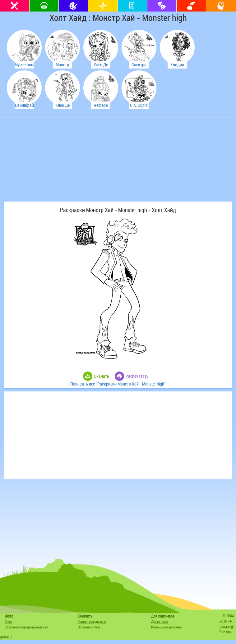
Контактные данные (92, 621)
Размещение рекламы (166, 627)
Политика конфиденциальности (26, 627)
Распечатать (137, 376)
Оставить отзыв (89, 627)
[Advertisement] (50, 163)
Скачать (102, 376)
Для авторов (160, 621)
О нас (8, 621)
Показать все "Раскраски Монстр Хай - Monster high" (118, 384)
